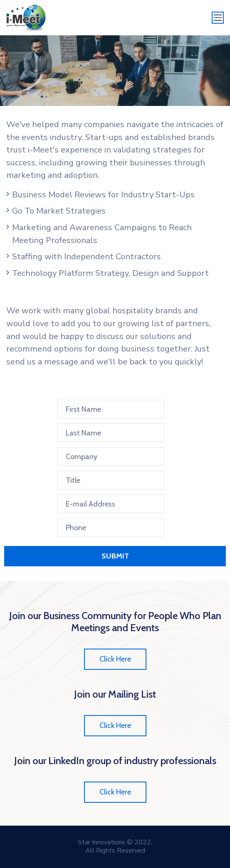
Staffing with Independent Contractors (87, 257)
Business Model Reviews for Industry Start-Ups (103, 195)
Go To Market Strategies (59, 211)
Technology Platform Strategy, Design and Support (110, 273)
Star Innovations (101, 842)
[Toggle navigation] (218, 18)
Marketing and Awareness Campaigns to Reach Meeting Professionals (102, 234)
